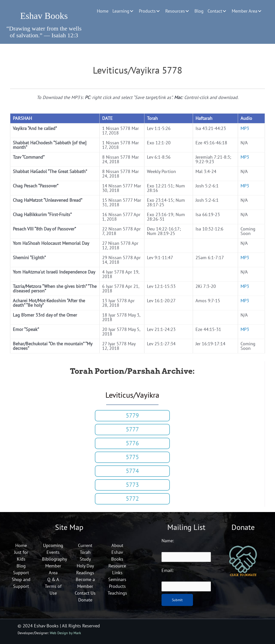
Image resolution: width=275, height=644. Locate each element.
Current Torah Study (85, 552)
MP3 (245, 128)
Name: (168, 541)
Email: (168, 570)
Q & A (53, 579)
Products (117, 586)
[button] (132, 11)
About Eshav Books (117, 552)
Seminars (117, 579)
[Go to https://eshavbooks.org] (44, 14)
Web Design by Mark (65, 633)
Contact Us (85, 593)
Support (21, 573)
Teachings (117, 593)
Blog (21, 566)
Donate (85, 600)
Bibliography (54, 559)
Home (21, 545)
